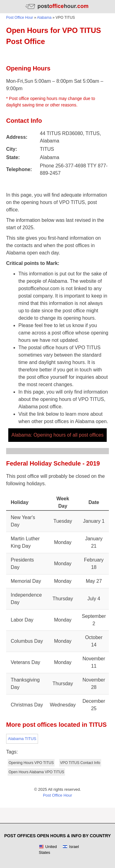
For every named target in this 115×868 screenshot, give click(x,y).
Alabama (44, 18)
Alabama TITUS (22, 739)
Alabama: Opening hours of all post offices (57, 435)
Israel (71, 847)
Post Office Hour (20, 18)
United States (48, 850)
